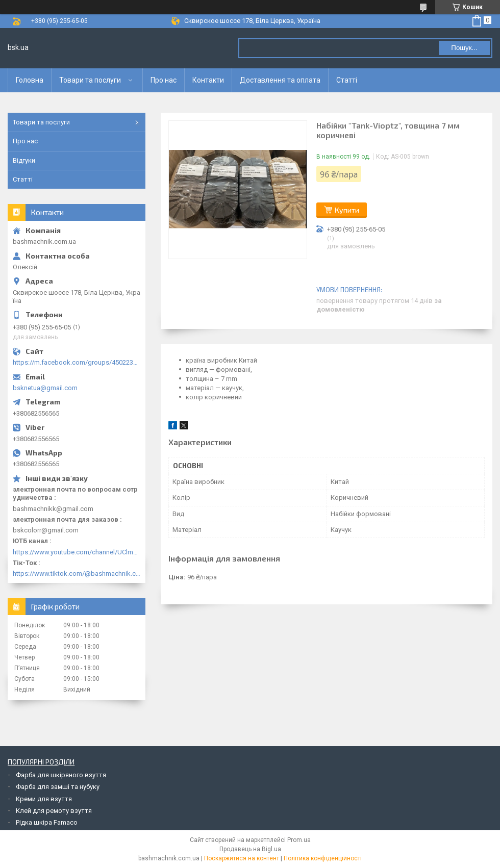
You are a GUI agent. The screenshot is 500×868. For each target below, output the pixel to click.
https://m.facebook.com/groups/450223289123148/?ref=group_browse (77, 362)
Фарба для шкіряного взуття (61, 775)
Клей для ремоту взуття (54, 811)
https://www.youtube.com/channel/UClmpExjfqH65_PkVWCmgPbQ (77, 552)
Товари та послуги (90, 80)
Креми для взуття (44, 799)
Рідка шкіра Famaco (47, 822)
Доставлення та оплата (280, 80)
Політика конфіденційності (323, 858)
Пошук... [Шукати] (464, 48)
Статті (347, 80)
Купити (347, 210)
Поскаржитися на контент (242, 858)
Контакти (208, 80)
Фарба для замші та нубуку (58, 787)
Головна (30, 80)
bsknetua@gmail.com (45, 388)
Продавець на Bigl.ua (250, 849)
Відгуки (24, 160)
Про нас (164, 80)
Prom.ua (299, 840)
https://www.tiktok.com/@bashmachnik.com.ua (77, 573)
